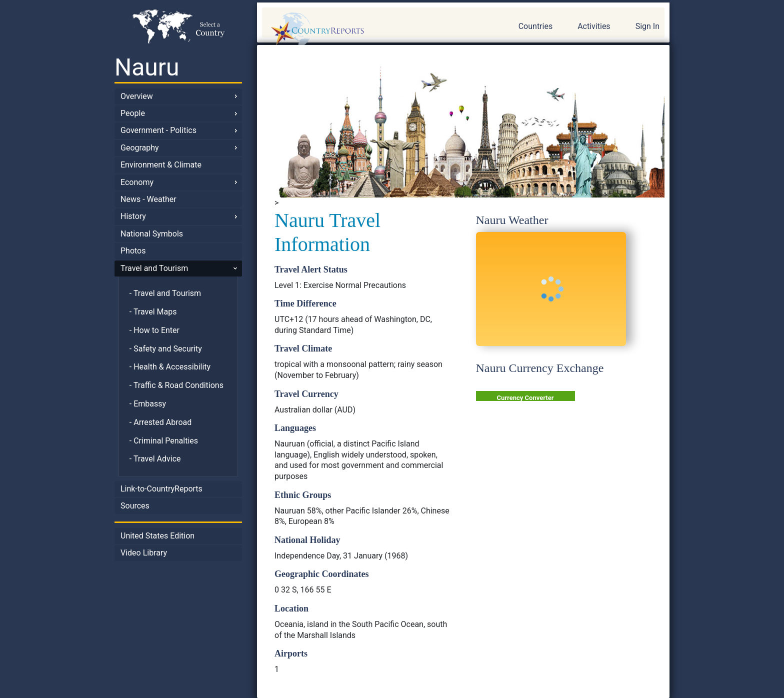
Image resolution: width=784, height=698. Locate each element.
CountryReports (371, 30)
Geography (140, 148)
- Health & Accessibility (170, 367)
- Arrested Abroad (161, 422)
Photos (133, 251)
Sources (135, 506)
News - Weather (148, 199)
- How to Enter (154, 330)
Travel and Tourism (154, 268)
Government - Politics (158, 130)
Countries (535, 26)
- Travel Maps (153, 312)
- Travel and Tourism (165, 293)
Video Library (144, 553)
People (133, 113)
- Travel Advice (155, 459)
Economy (137, 182)
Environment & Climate (161, 165)
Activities (594, 26)
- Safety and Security (166, 349)
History (133, 216)
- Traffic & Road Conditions (176, 385)
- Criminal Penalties (164, 441)
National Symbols (152, 234)
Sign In (647, 26)
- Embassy (148, 404)
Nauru (147, 67)
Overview (137, 96)
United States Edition (157, 536)
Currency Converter (525, 398)
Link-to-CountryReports (161, 489)
